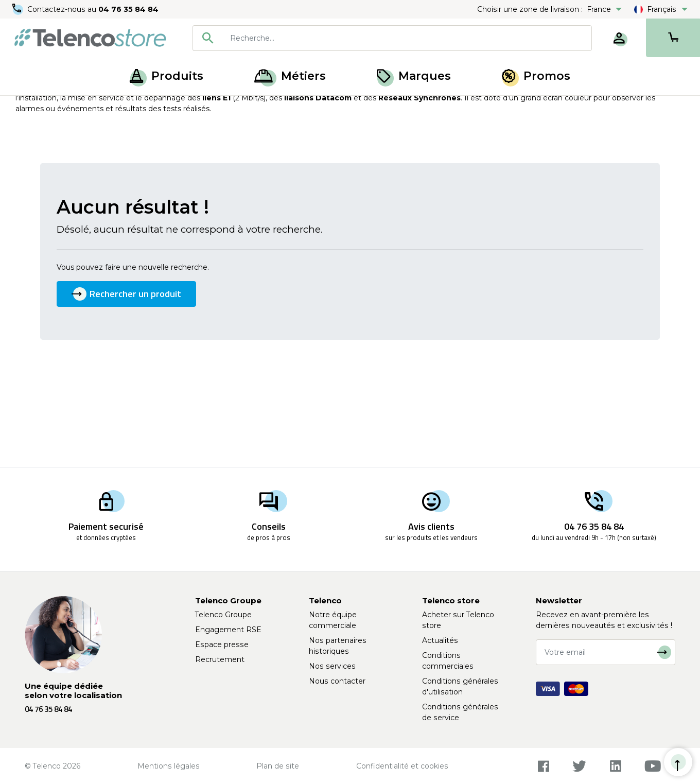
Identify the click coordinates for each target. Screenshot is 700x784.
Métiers (290, 76)
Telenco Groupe (223, 615)
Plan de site (278, 766)
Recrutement (220, 659)
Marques (414, 76)
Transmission (112, 107)
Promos (536, 76)
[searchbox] (407, 38)
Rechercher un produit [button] (126, 380)
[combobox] (392, 38)
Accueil (28, 107)
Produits (167, 76)
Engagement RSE (228, 630)
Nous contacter (337, 681)
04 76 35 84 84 (128, 9)
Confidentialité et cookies (402, 766)
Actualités (440, 640)
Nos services (332, 666)
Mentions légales (169, 766)
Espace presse (222, 644)
